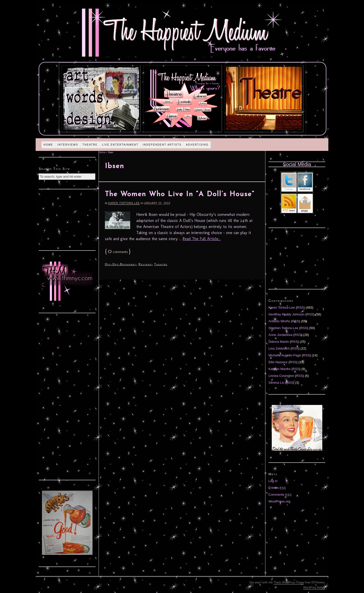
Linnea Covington (281, 376)
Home (48, 145)
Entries (277, 488)
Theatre (90, 145)
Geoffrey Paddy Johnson (287, 314)
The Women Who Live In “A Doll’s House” (180, 194)
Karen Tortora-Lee (124, 203)
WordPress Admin (314, 587)
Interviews (68, 145)
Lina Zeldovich (279, 348)
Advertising (197, 145)
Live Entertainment (120, 145)
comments (118, 252)
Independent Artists (162, 145)
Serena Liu (276, 383)
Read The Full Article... (202, 239)
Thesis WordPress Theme (289, 582)
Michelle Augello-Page (285, 355)
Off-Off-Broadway (121, 264)
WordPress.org (279, 501)
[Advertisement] (67, 219)
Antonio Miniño (279, 321)
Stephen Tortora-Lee (283, 328)
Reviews (145, 264)
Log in (273, 481)
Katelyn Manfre (279, 369)
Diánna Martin (279, 342)
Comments (280, 495)
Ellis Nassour (278, 362)
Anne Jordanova (280, 335)
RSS (300, 307)
